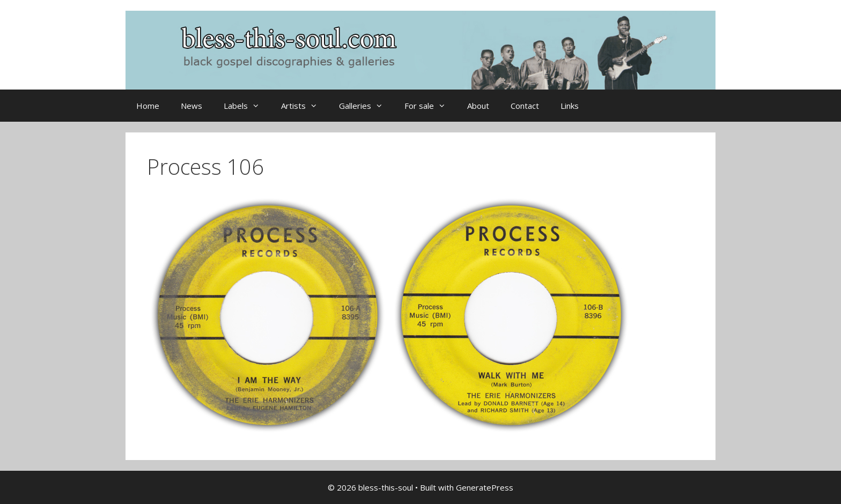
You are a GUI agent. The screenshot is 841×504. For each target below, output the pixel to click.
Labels (247, 106)
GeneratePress (485, 487)
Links (570, 106)
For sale (430, 106)
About (478, 106)
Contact (525, 106)
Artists (305, 106)
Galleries (366, 106)
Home (148, 106)
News (191, 106)
